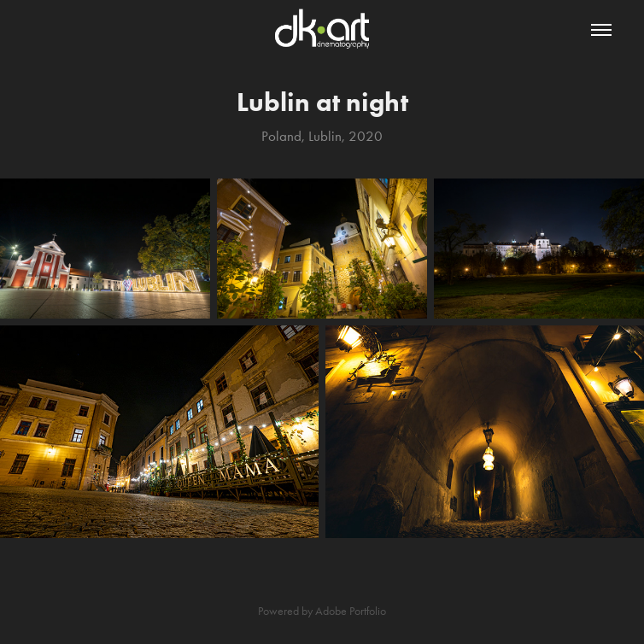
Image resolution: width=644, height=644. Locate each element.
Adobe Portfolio (351, 611)
